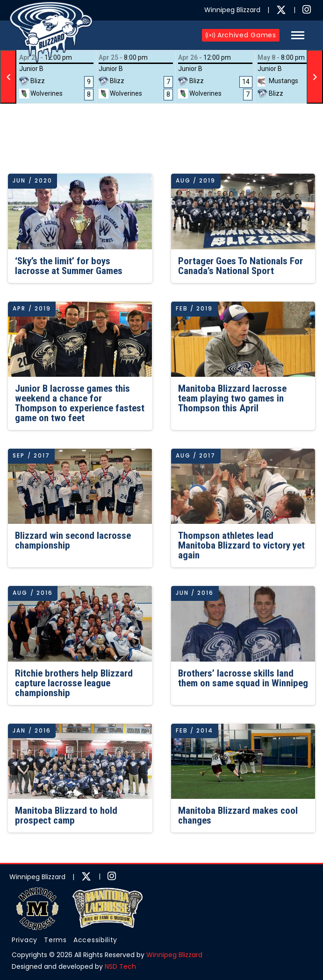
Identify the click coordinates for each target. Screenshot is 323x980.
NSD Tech (120, 966)
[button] (298, 35)
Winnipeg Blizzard (174, 955)
